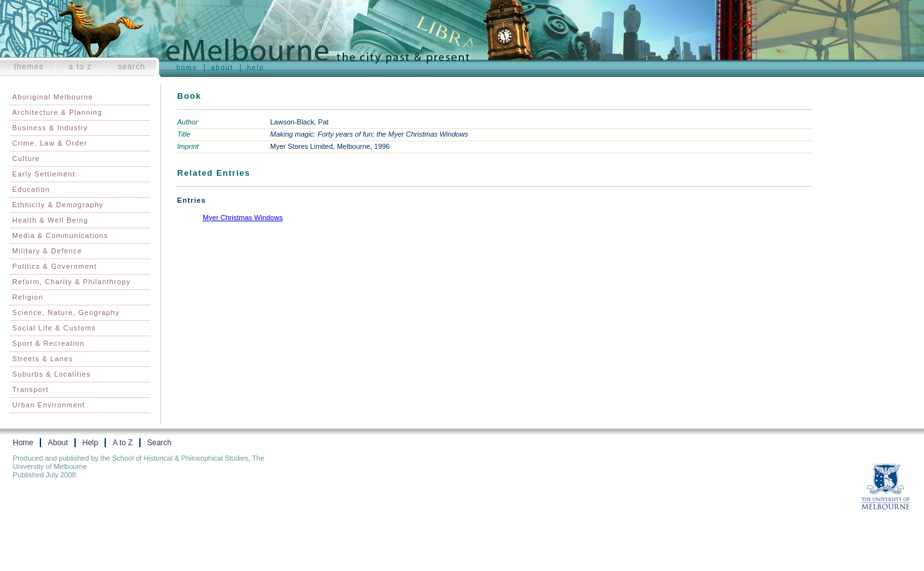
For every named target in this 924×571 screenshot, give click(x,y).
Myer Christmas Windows (243, 217)
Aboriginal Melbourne (53, 97)
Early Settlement (44, 174)
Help (256, 68)
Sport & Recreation (48, 343)
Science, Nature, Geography (66, 312)
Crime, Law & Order (50, 143)
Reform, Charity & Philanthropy (72, 282)
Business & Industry (50, 128)
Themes (29, 67)
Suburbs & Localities (51, 374)
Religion (28, 297)
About (222, 68)
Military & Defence (47, 251)
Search (131, 67)
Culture (26, 158)
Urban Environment (48, 405)
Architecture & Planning (57, 112)
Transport (30, 389)
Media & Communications (60, 235)
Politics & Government (55, 266)
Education (31, 189)
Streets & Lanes (43, 359)
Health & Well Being (50, 220)
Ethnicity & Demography (58, 205)
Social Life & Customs (54, 328)
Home (187, 68)
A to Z (81, 67)
